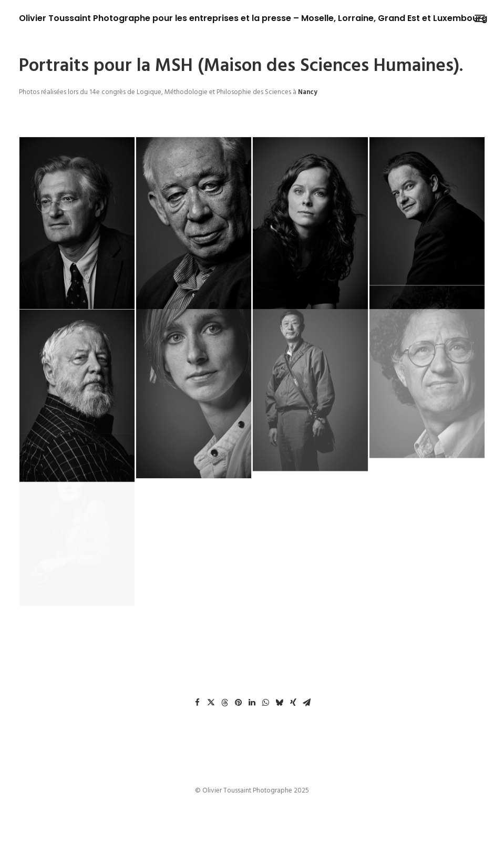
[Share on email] (307, 703)
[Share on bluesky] (280, 703)
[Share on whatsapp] (266, 703)
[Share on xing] (293, 703)
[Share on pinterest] (239, 703)
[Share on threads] (225, 703)
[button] (480, 18)
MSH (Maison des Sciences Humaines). (309, 66)
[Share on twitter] (211, 703)
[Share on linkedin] (252, 703)
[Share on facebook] (198, 703)
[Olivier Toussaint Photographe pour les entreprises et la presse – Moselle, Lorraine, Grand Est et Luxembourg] (253, 18)
